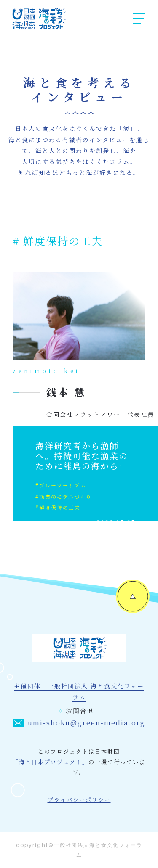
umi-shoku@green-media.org (79, 723)
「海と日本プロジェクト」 (51, 762)
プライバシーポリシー (79, 800)
